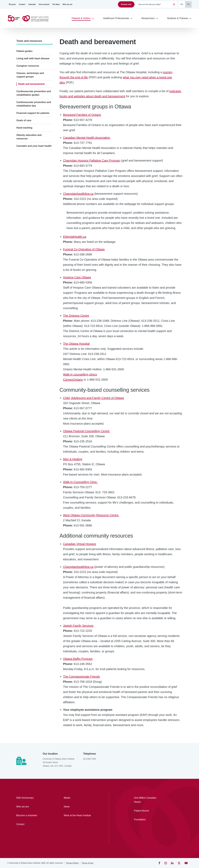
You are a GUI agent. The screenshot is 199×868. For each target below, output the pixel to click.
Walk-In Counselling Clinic (80, 482)
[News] (79, 807)
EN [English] (182, 4)
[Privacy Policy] (72, 863)
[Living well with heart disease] (35, 59)
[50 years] (12, 4)
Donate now (126, 4)
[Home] (29, 18)
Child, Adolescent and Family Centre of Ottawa (93, 398)
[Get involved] (44, 4)
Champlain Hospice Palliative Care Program (92, 161)
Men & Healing (73, 459)
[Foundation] (147, 820)
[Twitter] (179, 863)
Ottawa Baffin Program (78, 659)
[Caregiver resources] (35, 66)
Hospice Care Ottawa (77, 277)
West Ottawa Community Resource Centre (91, 515)
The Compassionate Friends (81, 677)
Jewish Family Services (78, 626)
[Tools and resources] (35, 41)
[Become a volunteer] (32, 815)
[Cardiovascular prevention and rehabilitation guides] (35, 93)
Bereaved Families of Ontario (82, 115)
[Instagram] (166, 863)
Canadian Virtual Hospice (80, 544)
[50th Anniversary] (32, 798)
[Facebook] (159, 863)
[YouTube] (186, 863)
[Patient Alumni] (147, 811)
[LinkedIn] (172, 863)
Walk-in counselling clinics (80, 374)
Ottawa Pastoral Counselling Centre (86, 431)
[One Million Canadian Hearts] (147, 800)
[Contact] (22, 4)
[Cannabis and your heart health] (35, 146)
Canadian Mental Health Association (87, 138)
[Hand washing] (35, 128)
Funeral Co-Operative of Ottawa (84, 249)
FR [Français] (188, 4)
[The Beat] (56, 4)
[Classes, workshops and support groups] (35, 75)
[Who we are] (68, 4)
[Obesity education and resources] (35, 137)
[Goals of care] (35, 120)
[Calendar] (32, 4)
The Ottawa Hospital (76, 344)
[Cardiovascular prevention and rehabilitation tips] (35, 104)
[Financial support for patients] (35, 113)
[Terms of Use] (88, 863)
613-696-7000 (90, 759)
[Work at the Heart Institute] (79, 815)
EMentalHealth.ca (75, 237)
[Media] (79, 798)
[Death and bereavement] (35, 84)
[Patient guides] (35, 51)
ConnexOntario (73, 380)
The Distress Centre (76, 316)
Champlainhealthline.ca (78, 194)
